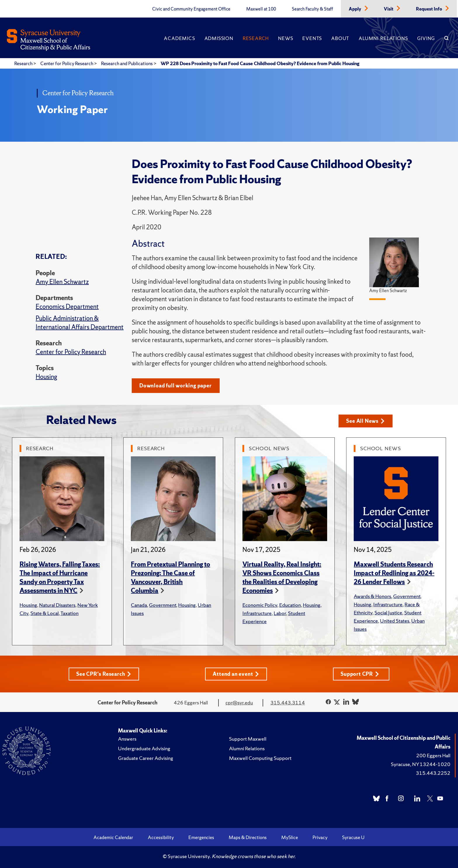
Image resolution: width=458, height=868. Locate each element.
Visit (389, 9)
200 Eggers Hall (433, 755)
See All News (365, 421)
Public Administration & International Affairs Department (80, 323)
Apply (355, 9)
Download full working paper (176, 386)
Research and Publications (127, 63)
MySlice (290, 837)
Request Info (430, 9)
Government (163, 605)
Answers (127, 739)
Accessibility (161, 837)
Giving (426, 38)
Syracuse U (353, 837)
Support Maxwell (248, 739)
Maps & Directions (248, 837)
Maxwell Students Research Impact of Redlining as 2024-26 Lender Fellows (394, 573)
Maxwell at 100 (261, 9)
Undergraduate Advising (144, 748)
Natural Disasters (57, 605)
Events (312, 38)
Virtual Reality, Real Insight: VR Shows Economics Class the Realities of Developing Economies (282, 577)
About (340, 38)
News (286, 38)
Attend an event (236, 674)
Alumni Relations (383, 38)
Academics (179, 38)
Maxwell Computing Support (260, 758)
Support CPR (360, 674)
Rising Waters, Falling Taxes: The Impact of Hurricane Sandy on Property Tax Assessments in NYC (60, 577)
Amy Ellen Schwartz (62, 282)
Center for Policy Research (67, 63)
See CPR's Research (104, 674)
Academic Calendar (113, 837)
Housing (46, 377)
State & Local (45, 613)
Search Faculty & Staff (312, 9)
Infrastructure (257, 613)
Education (290, 605)
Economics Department (67, 307)
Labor (280, 613)
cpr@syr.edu (239, 702)
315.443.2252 (433, 773)
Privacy (320, 837)
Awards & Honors (372, 596)
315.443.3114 (288, 702)
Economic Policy (260, 605)
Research (256, 38)
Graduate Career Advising (146, 758)
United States (395, 621)
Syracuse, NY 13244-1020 (421, 764)
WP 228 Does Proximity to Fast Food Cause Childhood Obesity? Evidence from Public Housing (260, 63)
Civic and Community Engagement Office (191, 9)
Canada (139, 605)
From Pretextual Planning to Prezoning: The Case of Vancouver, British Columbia (170, 577)
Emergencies (201, 837)
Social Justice (388, 613)
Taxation (70, 613)
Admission (219, 38)
